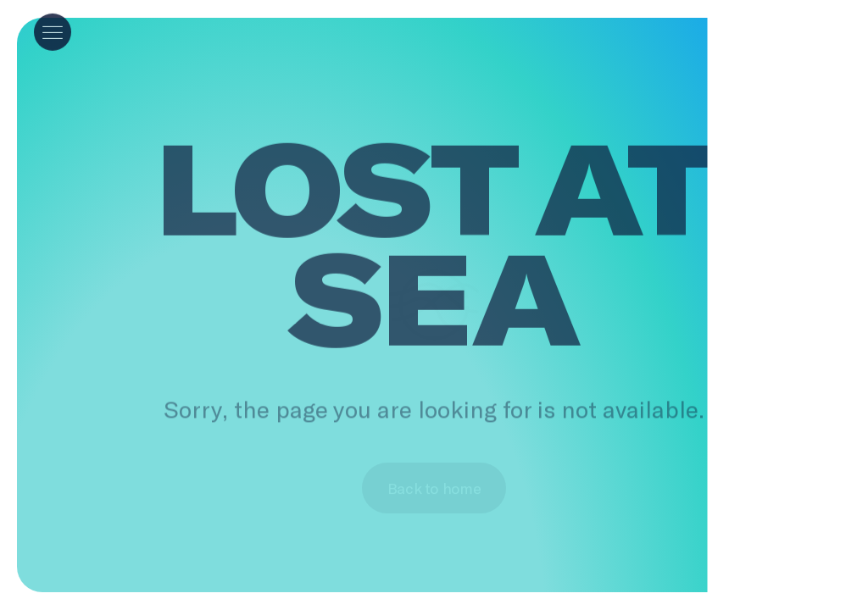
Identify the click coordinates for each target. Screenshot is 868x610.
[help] (822, 21)
